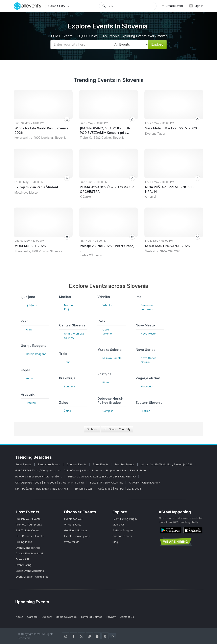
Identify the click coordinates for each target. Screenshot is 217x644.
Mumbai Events (125, 464)
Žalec (68, 411)
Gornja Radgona (36, 354)
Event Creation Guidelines (32, 577)
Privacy (111, 617)
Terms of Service (92, 617)
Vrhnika (107, 305)
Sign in (196, 6)
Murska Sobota (112, 358)
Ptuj (66, 309)
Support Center (122, 536)
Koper (29, 378)
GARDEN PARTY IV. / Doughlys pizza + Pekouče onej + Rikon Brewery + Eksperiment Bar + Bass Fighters (81, 470)
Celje (106, 329)
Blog (115, 542)
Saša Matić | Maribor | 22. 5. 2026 (120, 489)
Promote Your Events (29, 524)
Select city (56, 6)
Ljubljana (31, 305)
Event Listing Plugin (125, 519)
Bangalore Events (49, 464)
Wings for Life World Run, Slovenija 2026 (167, 464)
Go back (92, 429)
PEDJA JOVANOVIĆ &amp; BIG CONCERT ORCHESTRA (102, 476)
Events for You (73, 519)
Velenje (107, 334)
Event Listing (24, 565)
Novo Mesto (148, 334)
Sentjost (108, 411)
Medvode (147, 386)
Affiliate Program (123, 530)
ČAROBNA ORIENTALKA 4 (145, 482)
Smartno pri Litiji (74, 334)
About (19, 617)
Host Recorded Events (30, 536)
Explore (157, 44)
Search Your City (117, 429)
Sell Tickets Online (28, 530)
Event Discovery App (77, 536)
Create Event (172, 6)
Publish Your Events (28, 519)
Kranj (29, 329)
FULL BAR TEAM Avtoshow (107, 482)
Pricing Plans (24, 542)
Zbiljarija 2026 (83, 489)
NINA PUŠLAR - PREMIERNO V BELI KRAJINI (42, 489)
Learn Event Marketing (30, 571)
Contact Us (127, 617)
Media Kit (118, 524)
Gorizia (145, 362)
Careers (32, 617)
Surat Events (24, 464)
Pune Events (101, 464)
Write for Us (72, 542)
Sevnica (69, 338)
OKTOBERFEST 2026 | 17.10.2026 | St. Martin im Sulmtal (50, 482)
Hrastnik (31, 403)
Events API (22, 559)
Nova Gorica (149, 358)
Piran (106, 382)
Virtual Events (73, 524)
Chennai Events (77, 464)
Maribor (69, 305)
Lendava (70, 386)
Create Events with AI (29, 553)
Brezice (146, 411)
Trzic (67, 362)
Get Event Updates (76, 530)
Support (47, 617)
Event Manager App (28, 548)
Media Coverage (66, 617)
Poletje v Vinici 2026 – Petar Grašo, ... (39, 476)
